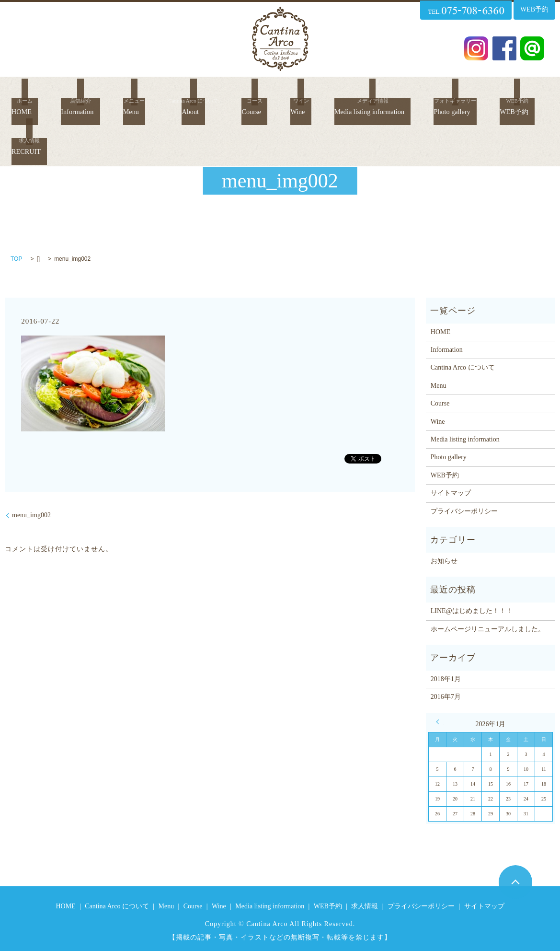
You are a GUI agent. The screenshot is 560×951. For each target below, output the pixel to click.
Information (86, 93)
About (202, 93)
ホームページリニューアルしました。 (488, 629)
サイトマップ (451, 493)
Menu (143, 93)
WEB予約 (32, 118)
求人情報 (365, 906)
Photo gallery (491, 93)
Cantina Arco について (463, 367)
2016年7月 (446, 697)
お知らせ (444, 561)
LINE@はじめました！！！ (472, 611)
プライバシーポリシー (464, 511)
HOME (26, 93)
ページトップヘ (515, 882)
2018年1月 (446, 679)
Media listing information (393, 93)
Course (264, 93)
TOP (16, 259)
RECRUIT (95, 118)
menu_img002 (31, 515)
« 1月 (440, 722)
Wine (311, 93)
